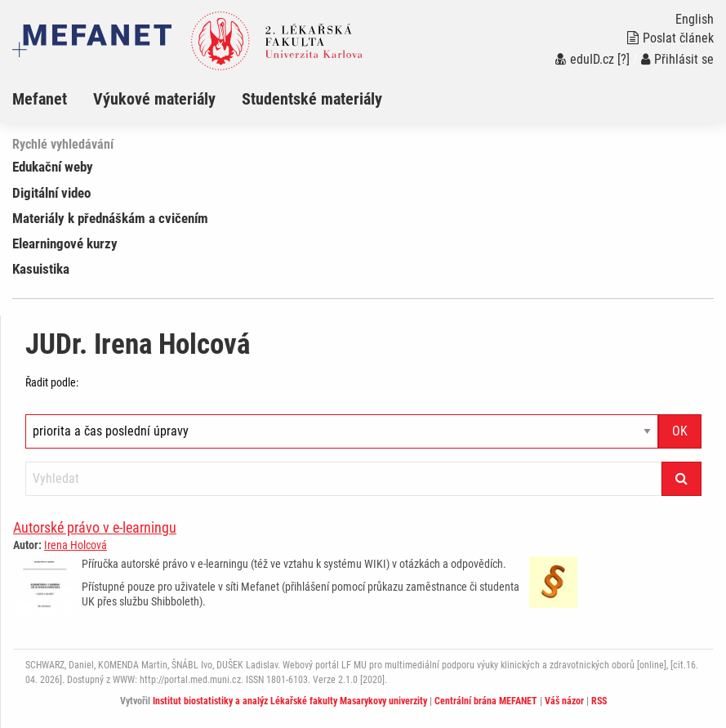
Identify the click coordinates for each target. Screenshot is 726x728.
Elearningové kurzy (65, 243)
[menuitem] (53, 99)
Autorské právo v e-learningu (95, 527)
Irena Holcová (76, 545)
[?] (624, 59)
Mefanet (40, 99)
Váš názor (564, 701)
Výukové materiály (154, 99)
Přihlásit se (677, 59)
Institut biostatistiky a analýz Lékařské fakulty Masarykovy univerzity (290, 701)
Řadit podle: (52, 382)
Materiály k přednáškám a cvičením (110, 218)
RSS (599, 701)
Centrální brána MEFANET (486, 701)
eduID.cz (585, 59)
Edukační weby (53, 167)
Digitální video (51, 193)
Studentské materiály (312, 99)
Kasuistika (41, 269)
